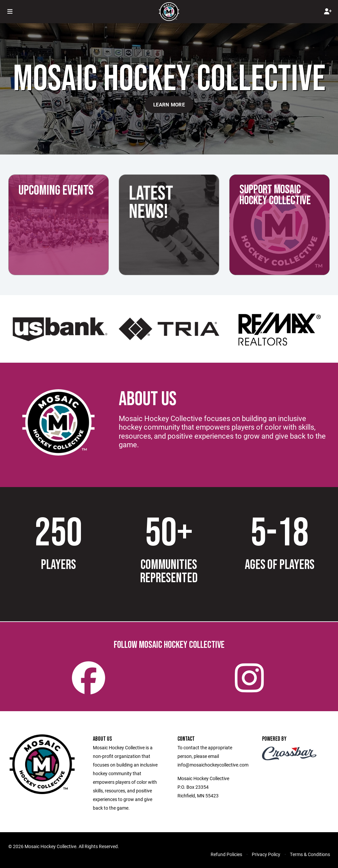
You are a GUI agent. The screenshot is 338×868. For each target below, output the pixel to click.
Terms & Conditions (310, 854)
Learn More (169, 104)
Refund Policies (226, 854)
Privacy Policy (266, 854)
